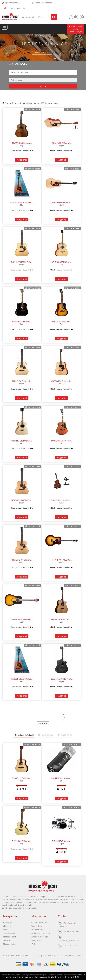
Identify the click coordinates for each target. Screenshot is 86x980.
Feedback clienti (10, 938)
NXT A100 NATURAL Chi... (61, 262)
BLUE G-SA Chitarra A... (22, 381)
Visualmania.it (77, 957)
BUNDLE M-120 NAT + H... (62, 501)
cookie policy (67, 977)
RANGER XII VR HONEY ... (61, 322)
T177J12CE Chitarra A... (22, 842)
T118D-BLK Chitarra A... (22, 322)
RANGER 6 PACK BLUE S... (22, 679)
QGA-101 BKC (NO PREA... (61, 679)
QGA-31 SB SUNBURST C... (22, 620)
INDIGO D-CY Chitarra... (22, 560)
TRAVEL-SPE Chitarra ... (22, 779)
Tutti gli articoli (9, 934)
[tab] (21, 736)
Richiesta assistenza (39, 923)
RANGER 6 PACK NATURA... (22, 203)
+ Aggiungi (22, 160)
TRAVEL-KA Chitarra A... (22, 143)
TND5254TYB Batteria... (61, 842)
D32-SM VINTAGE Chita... (22, 262)
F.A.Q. (33, 945)
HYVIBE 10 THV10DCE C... (61, 620)
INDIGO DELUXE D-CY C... (22, 501)
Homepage (8, 923)
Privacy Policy (36, 941)
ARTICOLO (21, 64)
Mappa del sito (9, 945)
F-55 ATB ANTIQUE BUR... (61, 560)
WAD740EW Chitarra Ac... (62, 381)
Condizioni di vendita (39, 938)
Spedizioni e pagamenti (40, 934)
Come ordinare (37, 927)
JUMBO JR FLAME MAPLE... (62, 203)
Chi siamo (7, 927)
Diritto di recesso (38, 931)
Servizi (6, 931)
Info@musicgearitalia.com (69, 941)
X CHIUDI (77, 977)
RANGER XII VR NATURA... (61, 441)
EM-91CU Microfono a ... (62, 779)
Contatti (6, 941)
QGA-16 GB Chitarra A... (61, 143)
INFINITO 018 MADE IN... (22, 441)
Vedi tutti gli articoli (42, 52)
